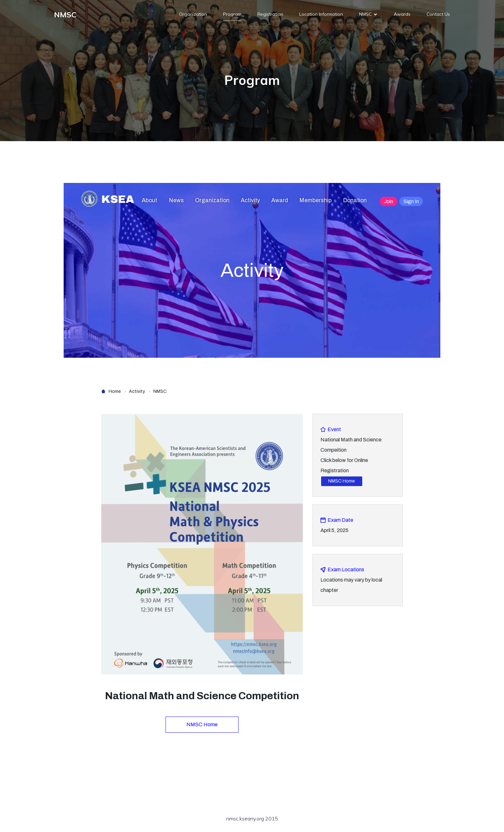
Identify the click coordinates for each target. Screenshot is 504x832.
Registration (270, 14)
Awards (402, 14)
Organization (193, 14)
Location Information (321, 14)
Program (232, 14)
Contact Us (438, 14)
